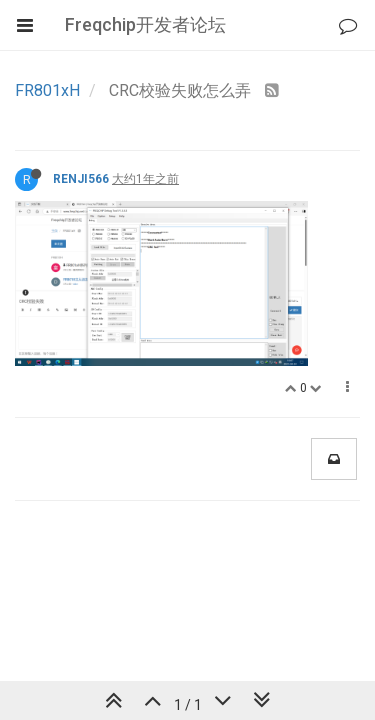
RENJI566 (81, 179)
